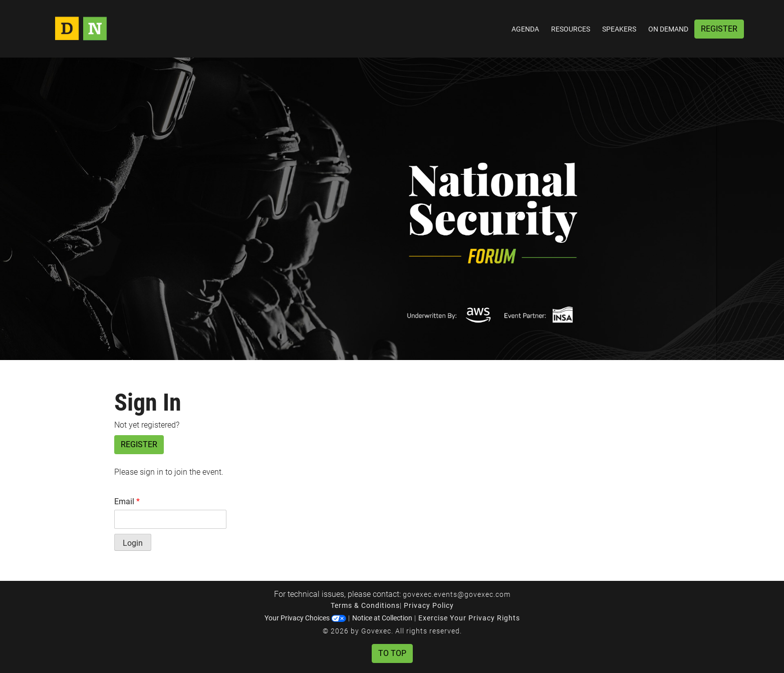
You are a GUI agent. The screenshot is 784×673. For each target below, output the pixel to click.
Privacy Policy (429, 605)
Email (127, 501)
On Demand (668, 29)
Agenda (525, 29)
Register (719, 29)
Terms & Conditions (365, 605)
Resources (571, 29)
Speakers (619, 29)
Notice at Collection (382, 618)
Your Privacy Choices (305, 618)
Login (133, 543)
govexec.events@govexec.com (457, 594)
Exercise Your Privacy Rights (469, 618)
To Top (392, 653)
